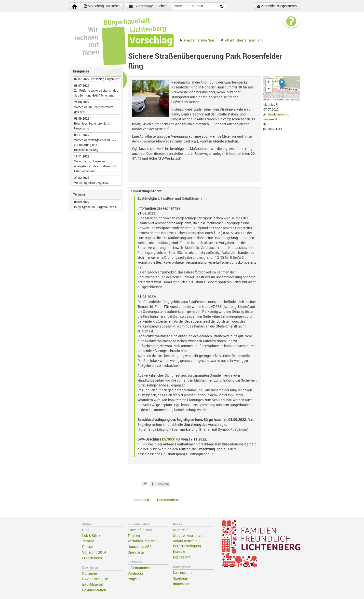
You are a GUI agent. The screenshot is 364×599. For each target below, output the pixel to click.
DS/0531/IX (172, 439)
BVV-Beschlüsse (95, 579)
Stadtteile (181, 530)
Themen (134, 536)
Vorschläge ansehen (148, 6)
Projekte (134, 579)
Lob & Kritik (91, 536)
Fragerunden (92, 558)
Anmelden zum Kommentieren (157, 500)
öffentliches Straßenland (244, 40)
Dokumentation (94, 590)
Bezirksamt (182, 557)
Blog (86, 530)
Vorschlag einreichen (102, 6)
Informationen (139, 568)
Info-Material (93, 585)
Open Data (136, 552)
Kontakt (179, 552)
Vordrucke (135, 574)
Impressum (182, 584)
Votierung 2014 (94, 552)
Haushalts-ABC (140, 547)
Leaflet (267, 99)
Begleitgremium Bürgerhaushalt (95, 207)
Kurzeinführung (140, 530)
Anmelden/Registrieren (277, 6)
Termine (88, 541)
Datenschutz (183, 573)
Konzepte (89, 574)
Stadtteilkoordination (190, 536)
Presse (87, 547)
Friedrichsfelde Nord (200, 40)
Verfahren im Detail (142, 541)
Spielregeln (182, 578)
